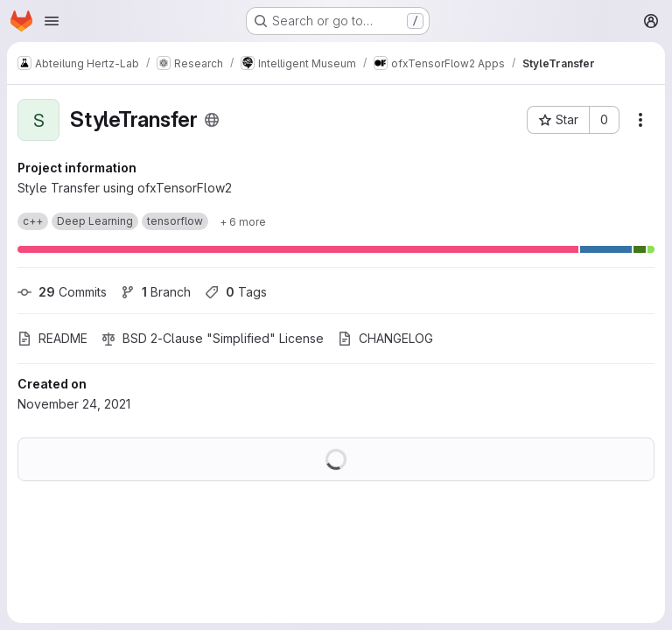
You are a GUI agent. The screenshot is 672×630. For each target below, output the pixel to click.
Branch (156, 292)
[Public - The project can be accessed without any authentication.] (212, 120)
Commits (62, 292)
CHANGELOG (385, 338)
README (52, 338)
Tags (236, 292)
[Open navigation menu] (52, 21)
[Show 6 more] (243, 221)
